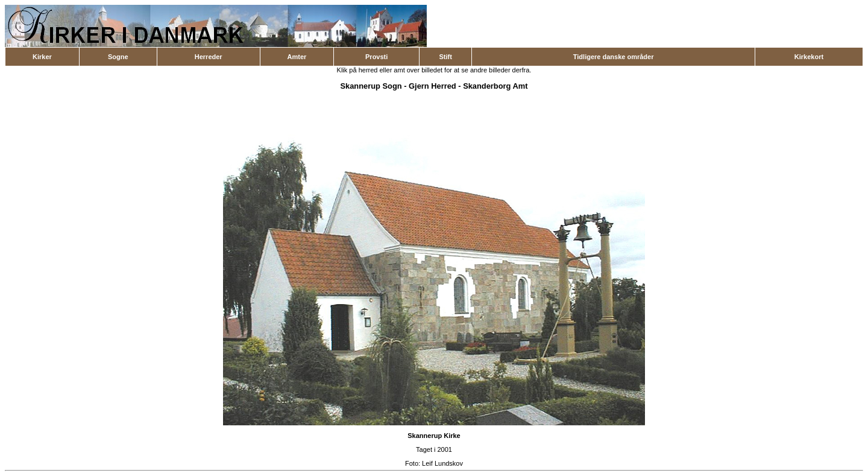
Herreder (209, 57)
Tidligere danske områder (614, 57)
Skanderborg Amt (495, 86)
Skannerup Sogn (371, 86)
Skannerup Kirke (434, 436)
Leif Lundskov (442, 463)
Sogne (118, 57)
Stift (445, 57)
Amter (297, 57)
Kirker (42, 57)
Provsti (376, 57)
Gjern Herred (432, 86)
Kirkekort (809, 57)
